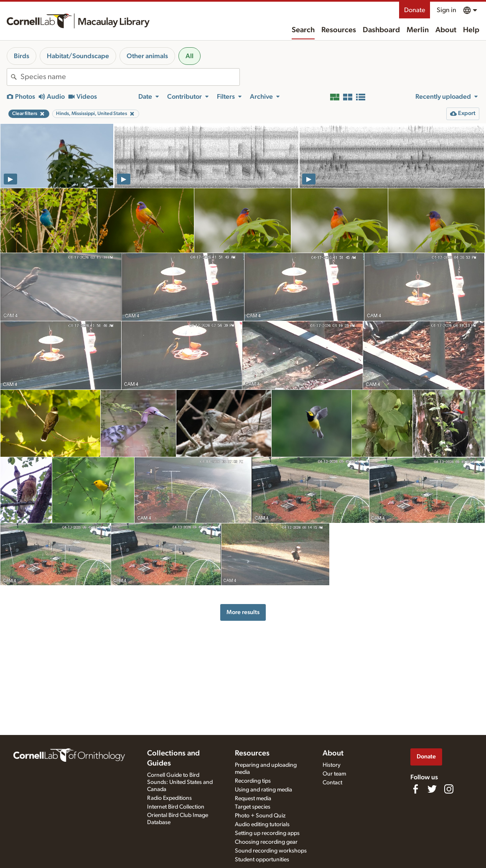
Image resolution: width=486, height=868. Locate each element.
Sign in (447, 10)
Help (471, 30)
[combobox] (130, 77)
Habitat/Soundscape (78, 56)
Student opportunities (262, 860)
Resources (339, 30)
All (190, 56)
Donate (415, 10)
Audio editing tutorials (262, 824)
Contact (332, 783)
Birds (22, 56)
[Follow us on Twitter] (432, 789)
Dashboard (381, 30)
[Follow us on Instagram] (449, 789)
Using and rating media (263, 790)
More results (243, 612)
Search (303, 30)
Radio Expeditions (169, 798)
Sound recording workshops (271, 851)
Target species (253, 807)
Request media (253, 799)
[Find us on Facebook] (415, 789)
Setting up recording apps (267, 833)
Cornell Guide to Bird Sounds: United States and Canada (180, 782)
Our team (334, 774)
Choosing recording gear (266, 842)
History (332, 765)
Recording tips (253, 781)
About (446, 30)
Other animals (147, 56)
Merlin (418, 30)
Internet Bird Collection (176, 807)
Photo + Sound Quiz (260, 816)
